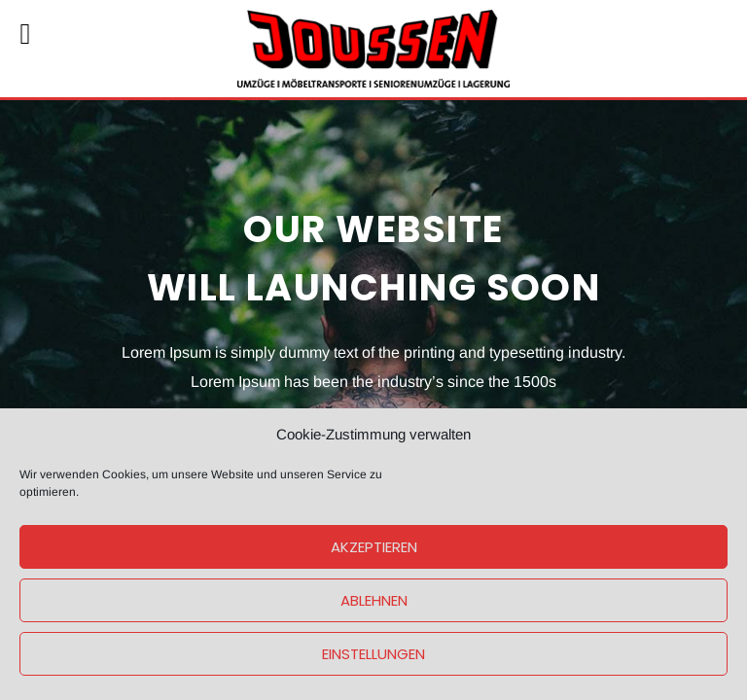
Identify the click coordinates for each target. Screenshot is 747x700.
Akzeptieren (374, 547)
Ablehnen (374, 600)
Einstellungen (373, 654)
